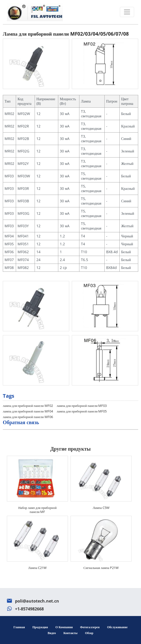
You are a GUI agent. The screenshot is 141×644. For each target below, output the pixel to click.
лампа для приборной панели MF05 (82, 411)
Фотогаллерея (90, 627)
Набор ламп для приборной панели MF (38, 510)
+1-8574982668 (29, 609)
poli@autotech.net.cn (37, 601)
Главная (19, 627)
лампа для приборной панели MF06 (28, 417)
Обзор (89, 633)
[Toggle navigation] (127, 12)
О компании (65, 627)
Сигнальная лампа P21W (101, 568)
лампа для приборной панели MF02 (28, 406)
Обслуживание (117, 627)
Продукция (40, 627)
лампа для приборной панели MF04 (28, 411)
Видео (52, 633)
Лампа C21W (38, 568)
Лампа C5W (101, 508)
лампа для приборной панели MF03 (82, 406)
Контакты (70, 633)
